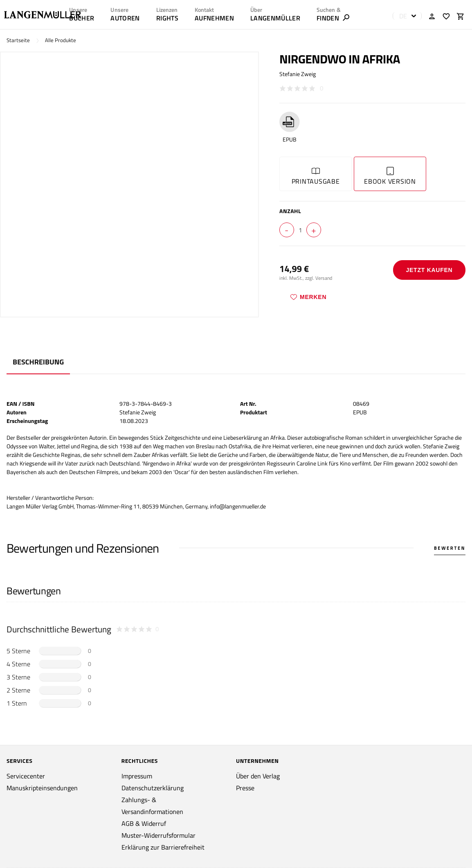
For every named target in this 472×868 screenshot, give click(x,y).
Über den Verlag (258, 776)
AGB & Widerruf (144, 823)
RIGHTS (167, 18)
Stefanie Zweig (298, 74)
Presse (245, 788)
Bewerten (450, 548)
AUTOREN (125, 18)
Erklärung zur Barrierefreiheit (163, 847)
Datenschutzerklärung (153, 788)
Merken (308, 297)
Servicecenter (26, 776)
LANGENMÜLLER (275, 18)
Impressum (137, 776)
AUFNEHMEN (214, 18)
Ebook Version (390, 177)
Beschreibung (38, 362)
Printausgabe (316, 177)
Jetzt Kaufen (429, 270)
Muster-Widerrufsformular (158, 835)
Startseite (18, 40)
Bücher (82, 18)
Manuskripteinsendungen (42, 788)
